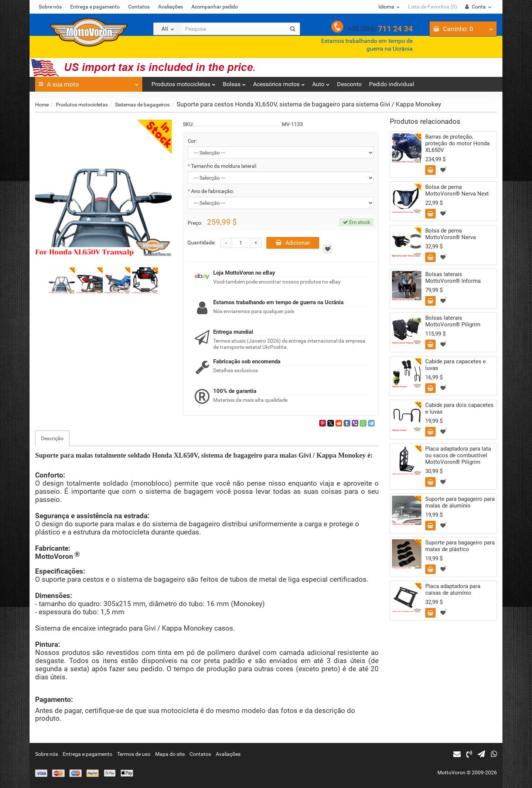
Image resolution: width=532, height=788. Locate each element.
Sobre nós (50, 7)
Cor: (192, 141)
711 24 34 (380, 29)
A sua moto (89, 82)
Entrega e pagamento (95, 7)
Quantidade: (201, 242)
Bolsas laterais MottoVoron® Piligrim (453, 321)
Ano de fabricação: (212, 191)
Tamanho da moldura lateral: (224, 166)
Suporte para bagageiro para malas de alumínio (460, 502)
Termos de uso (134, 754)
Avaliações (170, 7)
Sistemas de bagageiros (142, 105)
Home (42, 105)
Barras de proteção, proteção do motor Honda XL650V (457, 143)
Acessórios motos (279, 82)
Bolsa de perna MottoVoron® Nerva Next (457, 190)
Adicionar (293, 243)
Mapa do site (170, 754)
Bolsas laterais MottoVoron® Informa (453, 278)
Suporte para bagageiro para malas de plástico (460, 546)
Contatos (139, 7)
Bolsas (234, 82)
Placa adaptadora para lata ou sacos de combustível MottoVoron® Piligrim (458, 455)
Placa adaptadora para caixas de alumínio (453, 590)
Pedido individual (392, 84)
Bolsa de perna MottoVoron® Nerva (451, 234)
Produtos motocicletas (183, 82)
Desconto (349, 84)
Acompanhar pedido (215, 7)
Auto (321, 82)
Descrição (52, 438)
